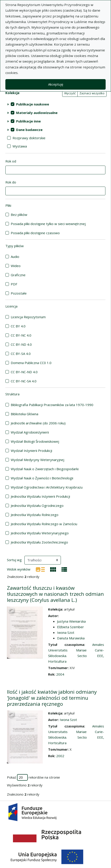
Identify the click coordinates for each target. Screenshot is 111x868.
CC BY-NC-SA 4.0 (24, 381)
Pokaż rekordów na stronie (33, 777)
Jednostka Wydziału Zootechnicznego (39, 542)
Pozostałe (19, 293)
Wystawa (20, 146)
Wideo (16, 266)
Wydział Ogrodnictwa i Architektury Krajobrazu (47, 487)
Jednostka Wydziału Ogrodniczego (37, 506)
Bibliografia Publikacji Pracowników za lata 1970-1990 (52, 405)
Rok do (11, 182)
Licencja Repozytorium (28, 317)
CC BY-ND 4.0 (21, 344)
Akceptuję (56, 84)
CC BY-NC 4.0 (21, 335)
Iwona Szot (66, 632)
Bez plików (19, 215)
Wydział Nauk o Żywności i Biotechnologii (42, 478)
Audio (15, 257)
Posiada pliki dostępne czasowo (35, 233)
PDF (14, 284)
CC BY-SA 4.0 (21, 354)
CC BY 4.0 (18, 326)
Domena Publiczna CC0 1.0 (31, 363)
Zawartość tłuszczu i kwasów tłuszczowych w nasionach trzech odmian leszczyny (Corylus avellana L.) (55, 594)
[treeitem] (55, 104)
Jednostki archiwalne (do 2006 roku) (38, 423)
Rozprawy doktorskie (29, 138)
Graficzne (18, 275)
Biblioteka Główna (25, 414)
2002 (60, 756)
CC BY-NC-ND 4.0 (24, 372)
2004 (60, 674)
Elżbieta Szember (70, 627)
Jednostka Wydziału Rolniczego (35, 515)
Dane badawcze (29, 130)
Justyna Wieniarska (71, 621)
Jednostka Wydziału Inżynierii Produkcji (40, 496)
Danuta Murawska (71, 638)
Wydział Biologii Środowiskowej (35, 441)
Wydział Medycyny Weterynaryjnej (37, 460)
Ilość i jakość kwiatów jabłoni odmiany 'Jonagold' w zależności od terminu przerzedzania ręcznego (52, 698)
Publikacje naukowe (33, 104)
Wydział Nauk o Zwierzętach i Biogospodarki (45, 469)
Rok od (11, 161)
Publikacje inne (28, 121)
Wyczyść (70, 93)
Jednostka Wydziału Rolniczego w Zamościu (44, 524)
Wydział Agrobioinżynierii (30, 432)
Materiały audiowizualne (37, 113)
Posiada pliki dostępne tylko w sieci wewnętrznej (48, 224)
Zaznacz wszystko (92, 93)
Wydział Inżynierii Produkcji (31, 451)
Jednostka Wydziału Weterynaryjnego (40, 533)
